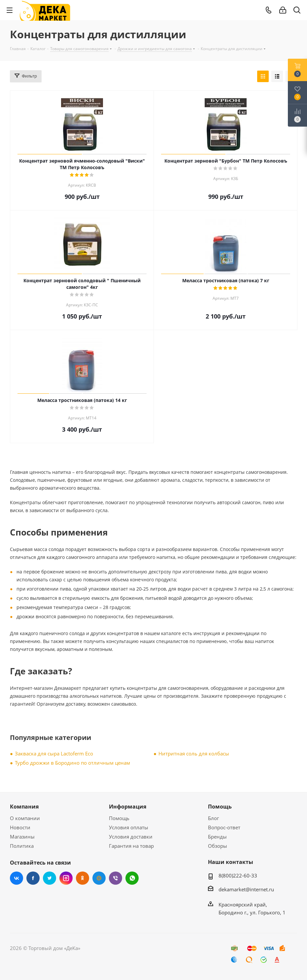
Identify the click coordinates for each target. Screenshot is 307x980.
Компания (24, 807)
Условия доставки (131, 837)
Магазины (22, 837)
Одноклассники (83, 878)
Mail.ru (99, 878)
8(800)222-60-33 (238, 875)
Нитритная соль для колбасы (194, 753)
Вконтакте (17, 878)
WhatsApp (132, 878)
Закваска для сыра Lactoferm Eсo (54, 753)
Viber (116, 878)
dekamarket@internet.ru (246, 889)
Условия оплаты (129, 827)
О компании (25, 818)
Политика (22, 846)
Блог (213, 818)
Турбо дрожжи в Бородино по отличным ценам (72, 763)
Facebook (33, 878)
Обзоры (218, 846)
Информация (128, 807)
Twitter (50, 878)
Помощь (119, 818)
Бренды (217, 837)
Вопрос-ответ (224, 827)
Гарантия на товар (131, 846)
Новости (20, 827)
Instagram (66, 878)
